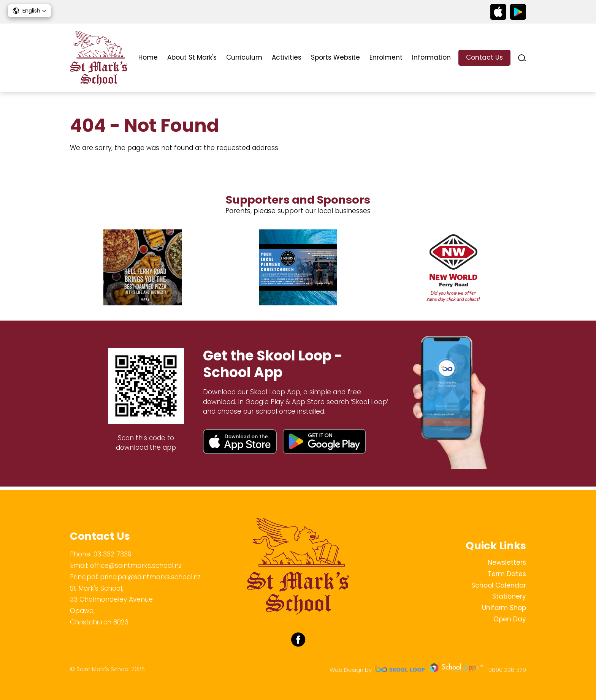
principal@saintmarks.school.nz (150, 577)
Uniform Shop (504, 608)
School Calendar (499, 585)
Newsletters (507, 563)
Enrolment (386, 57)
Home (148, 57)
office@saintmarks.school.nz (136, 566)
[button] (29, 11)
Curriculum (244, 57)
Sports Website (335, 57)
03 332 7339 (113, 554)
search (522, 58)
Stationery (509, 596)
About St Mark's (192, 57)
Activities (287, 57)
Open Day (510, 619)
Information (431, 57)
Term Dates (507, 574)
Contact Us (484, 57)
